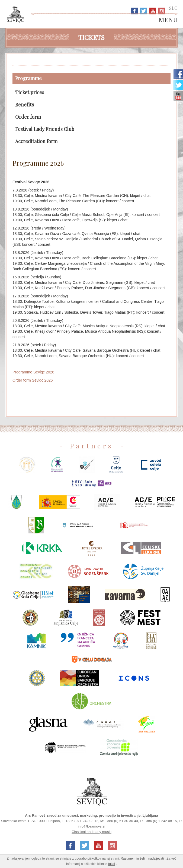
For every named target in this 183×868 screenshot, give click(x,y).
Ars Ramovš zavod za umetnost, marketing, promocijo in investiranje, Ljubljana (92, 815)
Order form (28, 117)
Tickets (92, 37)
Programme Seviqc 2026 (33, 372)
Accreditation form (36, 141)
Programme (28, 78)
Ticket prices (30, 92)
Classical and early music (92, 832)
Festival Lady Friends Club (45, 129)
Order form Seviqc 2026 (33, 380)
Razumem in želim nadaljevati (142, 858)
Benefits (25, 105)
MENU (168, 20)
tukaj (112, 864)
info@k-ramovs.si (92, 826)
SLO (173, 8)
